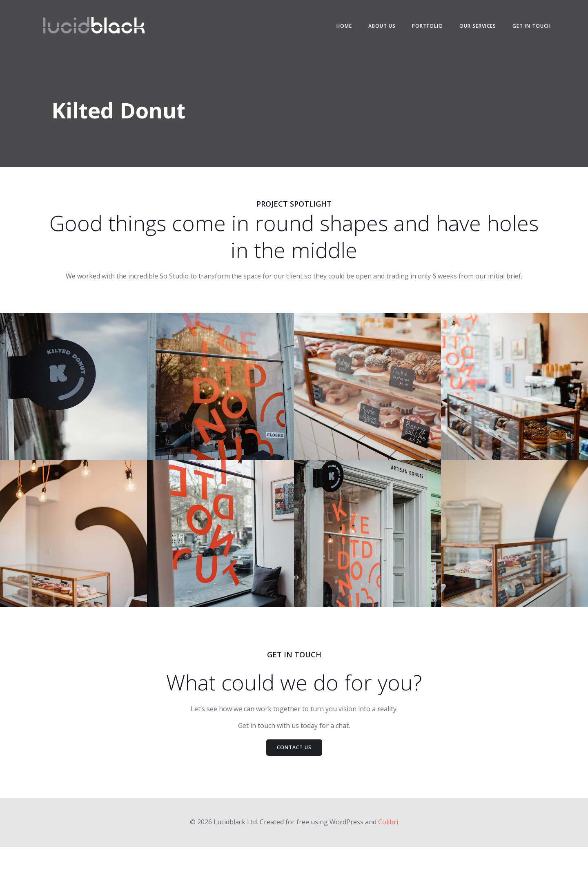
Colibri (388, 853)
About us (376, 28)
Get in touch (526, 28)
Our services (472, 28)
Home (338, 28)
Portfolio (421, 28)
